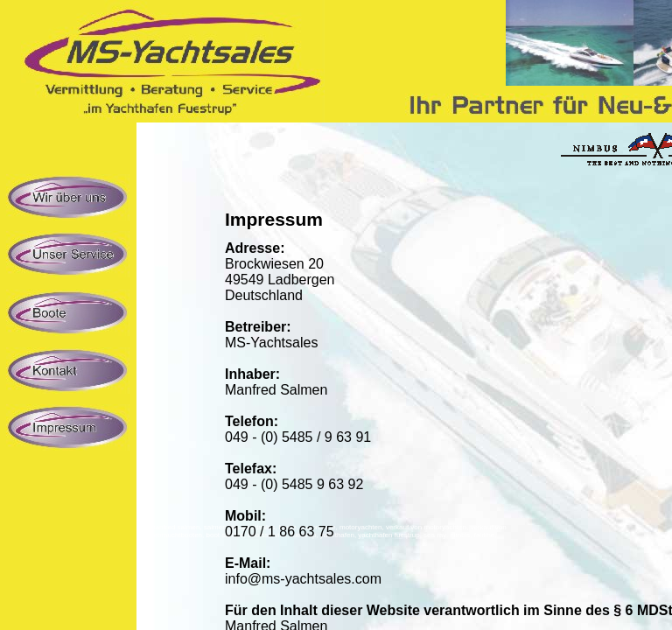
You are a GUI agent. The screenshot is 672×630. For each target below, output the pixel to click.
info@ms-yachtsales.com (303, 579)
